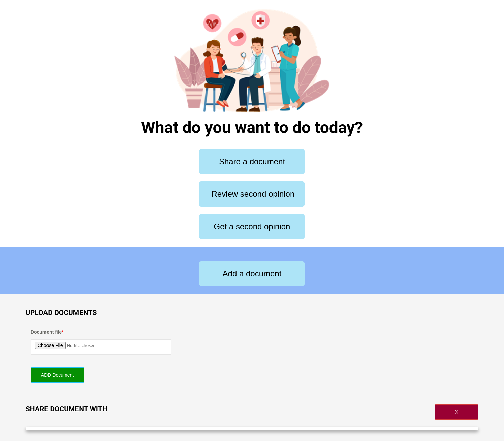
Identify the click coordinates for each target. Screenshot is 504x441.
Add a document (252, 274)
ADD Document (57, 375)
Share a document (252, 161)
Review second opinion (253, 194)
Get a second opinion (252, 226)
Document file (47, 332)
